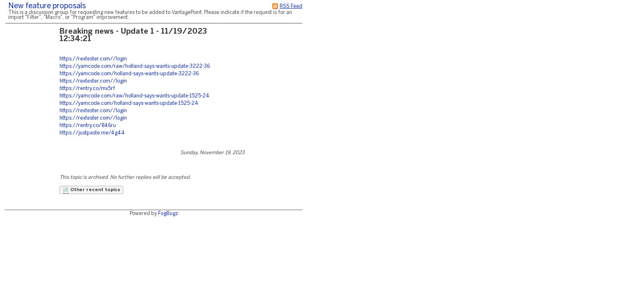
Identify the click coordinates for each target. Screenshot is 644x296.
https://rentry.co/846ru (88, 126)
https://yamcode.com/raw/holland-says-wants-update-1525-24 (135, 96)
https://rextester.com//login (93, 59)
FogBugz (168, 214)
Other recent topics (91, 190)
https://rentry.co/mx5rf (87, 89)
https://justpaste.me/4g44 (92, 133)
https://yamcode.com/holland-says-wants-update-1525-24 (129, 103)
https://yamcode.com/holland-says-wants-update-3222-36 (129, 74)
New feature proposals (47, 6)
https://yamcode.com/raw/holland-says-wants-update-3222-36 (135, 66)
